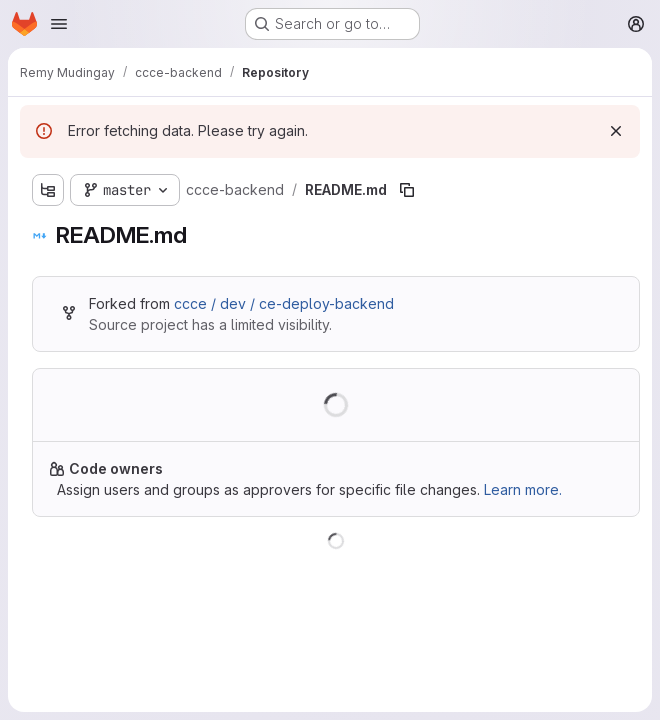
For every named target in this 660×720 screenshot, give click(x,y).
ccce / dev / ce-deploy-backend (284, 303)
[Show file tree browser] (48, 190)
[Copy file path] (407, 190)
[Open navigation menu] (59, 24)
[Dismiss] (616, 131)
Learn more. (523, 489)
